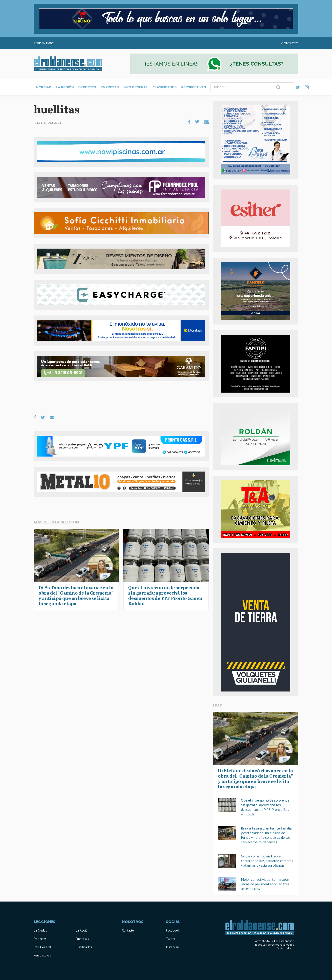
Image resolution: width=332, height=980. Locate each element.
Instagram (173, 947)
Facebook (173, 930)
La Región (65, 87)
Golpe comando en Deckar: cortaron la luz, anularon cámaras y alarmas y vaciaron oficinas (267, 861)
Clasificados (165, 87)
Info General (136, 87)
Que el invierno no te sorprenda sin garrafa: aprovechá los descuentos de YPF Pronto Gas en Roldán (265, 807)
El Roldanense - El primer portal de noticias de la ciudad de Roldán (68, 64)
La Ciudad (42, 87)
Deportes (87, 87)
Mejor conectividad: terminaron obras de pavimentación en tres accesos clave (265, 884)
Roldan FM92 (44, 43)
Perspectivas (194, 87)
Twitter (171, 939)
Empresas (110, 87)
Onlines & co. (285, 948)
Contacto (290, 43)
